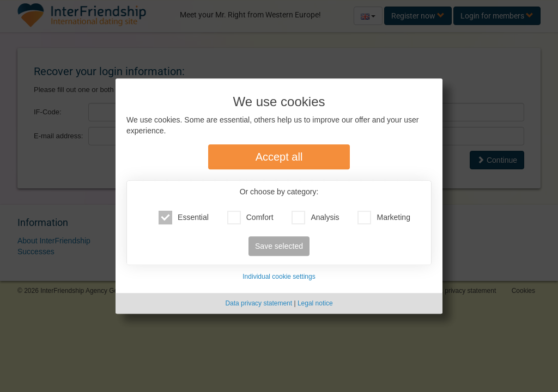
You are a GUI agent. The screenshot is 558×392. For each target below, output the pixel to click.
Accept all (279, 157)
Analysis (315, 218)
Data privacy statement (259, 303)
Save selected (279, 247)
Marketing (384, 218)
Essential (184, 218)
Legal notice (315, 303)
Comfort (250, 218)
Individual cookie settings (279, 277)
